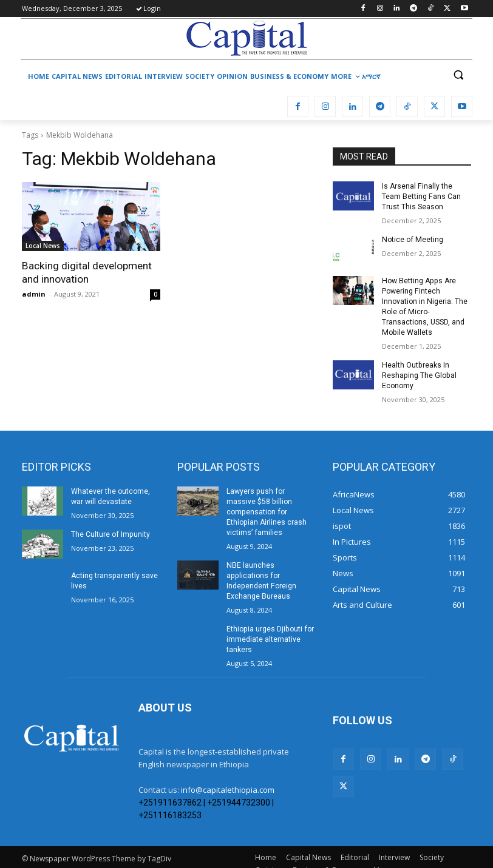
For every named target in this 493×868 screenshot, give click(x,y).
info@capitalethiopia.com (228, 776)
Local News (43, 246)
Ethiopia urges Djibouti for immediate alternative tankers (269, 627)
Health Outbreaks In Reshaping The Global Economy (418, 374)
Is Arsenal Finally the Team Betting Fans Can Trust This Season (421, 197)
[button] (458, 75)
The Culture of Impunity (110, 533)
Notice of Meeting (412, 239)
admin (34, 294)
